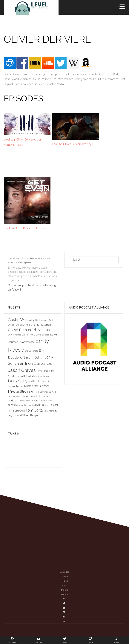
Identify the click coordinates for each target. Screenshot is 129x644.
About (65, 585)
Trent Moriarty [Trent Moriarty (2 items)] (50, 411)
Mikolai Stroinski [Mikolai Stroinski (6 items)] (20, 391)
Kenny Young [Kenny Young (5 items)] (18, 381)
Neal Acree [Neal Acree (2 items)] (13, 397)
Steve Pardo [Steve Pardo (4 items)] (40, 405)
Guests (65, 576)
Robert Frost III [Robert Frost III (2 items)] (26, 401)
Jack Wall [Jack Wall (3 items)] (46, 364)
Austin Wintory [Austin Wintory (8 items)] (21, 319)
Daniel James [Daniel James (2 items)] (14, 335)
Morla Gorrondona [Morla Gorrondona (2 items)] (42, 392)
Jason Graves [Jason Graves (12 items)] (22, 370)
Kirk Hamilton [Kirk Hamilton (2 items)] (35, 381)
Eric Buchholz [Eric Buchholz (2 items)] (31, 351)
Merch (64, 590)
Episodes (65, 572)
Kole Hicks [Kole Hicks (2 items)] (47, 381)
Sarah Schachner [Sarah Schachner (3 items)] (43, 400)
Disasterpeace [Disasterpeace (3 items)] (27, 342)
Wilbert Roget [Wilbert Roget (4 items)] (29, 415)
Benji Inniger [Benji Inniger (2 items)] (42, 320)
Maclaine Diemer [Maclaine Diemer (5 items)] (37, 386)
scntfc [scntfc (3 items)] (11, 405)
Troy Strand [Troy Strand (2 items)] (14, 416)
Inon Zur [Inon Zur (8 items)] (33, 363)
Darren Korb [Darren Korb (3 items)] (28, 335)
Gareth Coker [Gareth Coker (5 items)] (33, 357)
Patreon (65, 594)
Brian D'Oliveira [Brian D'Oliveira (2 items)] (23, 325)
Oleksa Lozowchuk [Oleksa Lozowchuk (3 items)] (30, 396)
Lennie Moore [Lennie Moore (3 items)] (16, 386)
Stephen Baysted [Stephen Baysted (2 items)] (24, 405)
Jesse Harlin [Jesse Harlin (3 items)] (43, 371)
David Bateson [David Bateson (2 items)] (43, 335)
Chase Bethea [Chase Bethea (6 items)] (19, 330)
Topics (64, 581)
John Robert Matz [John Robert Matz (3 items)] (27, 376)
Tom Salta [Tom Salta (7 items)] (34, 410)
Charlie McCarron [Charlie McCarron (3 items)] (41, 325)
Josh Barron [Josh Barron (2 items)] (43, 376)
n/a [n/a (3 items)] (54, 392)
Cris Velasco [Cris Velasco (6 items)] (42, 330)
